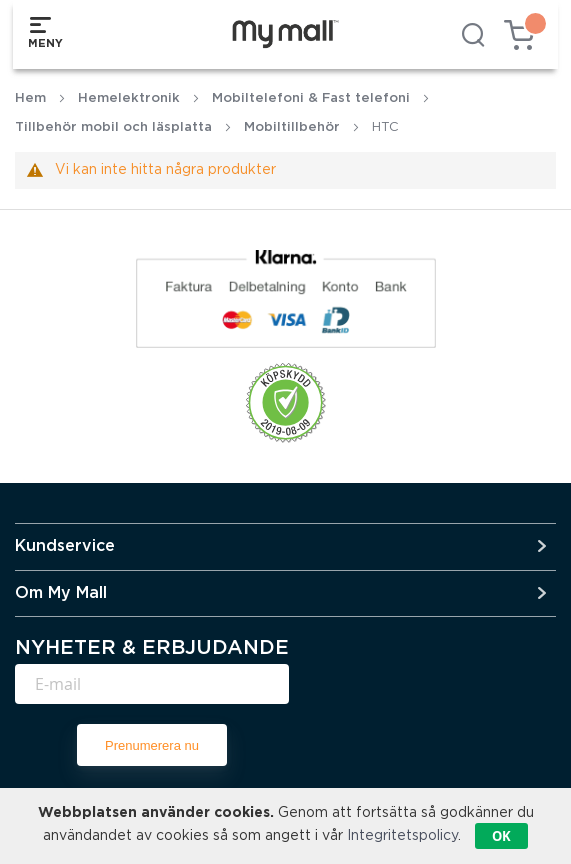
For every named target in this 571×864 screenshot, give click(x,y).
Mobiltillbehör (292, 127)
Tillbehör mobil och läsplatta (113, 127)
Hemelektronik (129, 98)
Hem (30, 98)
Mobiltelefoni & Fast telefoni (311, 98)
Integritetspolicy (402, 836)
